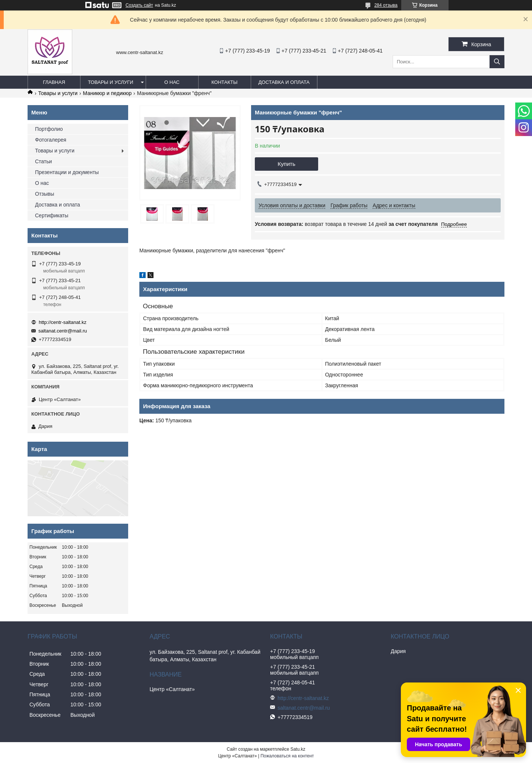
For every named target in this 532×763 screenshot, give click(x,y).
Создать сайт (139, 5)
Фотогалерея (51, 140)
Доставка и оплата (284, 82)
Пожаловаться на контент (287, 756)
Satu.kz (298, 749)
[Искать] (497, 62)
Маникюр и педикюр (107, 93)
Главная (54, 82)
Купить (286, 164)
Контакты (224, 82)
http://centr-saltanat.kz (63, 322)
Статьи (43, 161)
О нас (172, 82)
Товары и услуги (111, 82)
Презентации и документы (67, 172)
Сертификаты (52, 215)
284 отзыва (386, 5)
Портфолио (49, 129)
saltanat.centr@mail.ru (63, 331)
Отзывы (45, 194)
